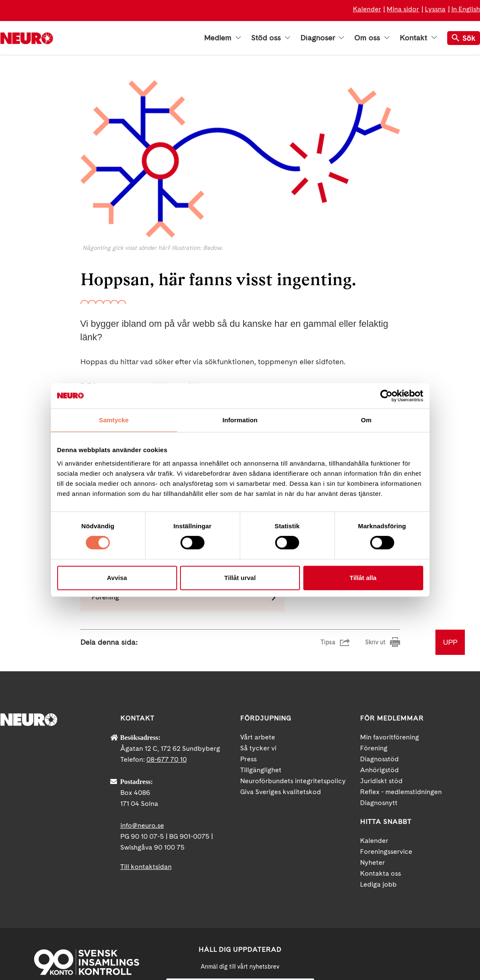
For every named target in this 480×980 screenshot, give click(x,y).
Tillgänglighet (261, 676)
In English (466, 9)
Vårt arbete (258, 643)
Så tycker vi (258, 654)
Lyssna (435, 9)
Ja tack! (240, 955)
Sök (464, 38)
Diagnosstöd (379, 665)
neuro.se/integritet (240, 935)
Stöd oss (271, 38)
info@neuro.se (142, 732)
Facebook (360, 907)
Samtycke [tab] (114, 420)
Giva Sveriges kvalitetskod (281, 698)
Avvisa (117, 578)
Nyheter (373, 769)
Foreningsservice (386, 758)
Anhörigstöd (379, 676)
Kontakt (418, 38)
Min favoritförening (390, 643)
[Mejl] (240, 893)
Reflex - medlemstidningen (401, 698)
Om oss (372, 38)
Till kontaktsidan (146, 773)
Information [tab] (240, 420)
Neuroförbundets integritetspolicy (293, 687)
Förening (374, 654)
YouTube (398, 907)
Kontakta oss (381, 780)
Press (248, 665)
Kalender (367, 9)
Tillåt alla (363, 578)
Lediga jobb (378, 791)
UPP (450, 548)
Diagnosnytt (379, 709)
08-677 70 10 (167, 666)
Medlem (223, 38)
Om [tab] (366, 420)
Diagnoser (322, 38)
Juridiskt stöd (381, 687)
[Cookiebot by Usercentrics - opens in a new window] (386, 396)
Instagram (436, 907)
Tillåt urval (240, 578)
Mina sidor (403, 9)
